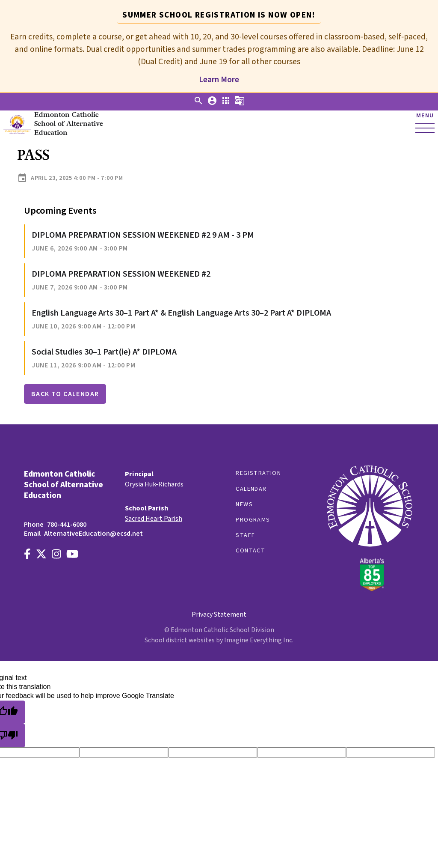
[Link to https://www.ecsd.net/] (370, 589)
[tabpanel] (219, 55)
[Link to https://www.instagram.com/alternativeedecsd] (56, 555)
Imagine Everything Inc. (259, 640)
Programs (253, 520)
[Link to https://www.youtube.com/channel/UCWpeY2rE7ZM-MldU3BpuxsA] (72, 555)
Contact (250, 551)
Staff (245, 535)
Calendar (251, 489)
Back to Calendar (65, 394)
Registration (258, 473)
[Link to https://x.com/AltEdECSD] (41, 555)
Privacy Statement (219, 614)
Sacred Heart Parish (154, 519)
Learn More (219, 80)
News (244, 504)
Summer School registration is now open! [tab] (219, 15)
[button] (198, 104)
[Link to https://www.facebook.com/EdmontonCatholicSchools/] (27, 555)
